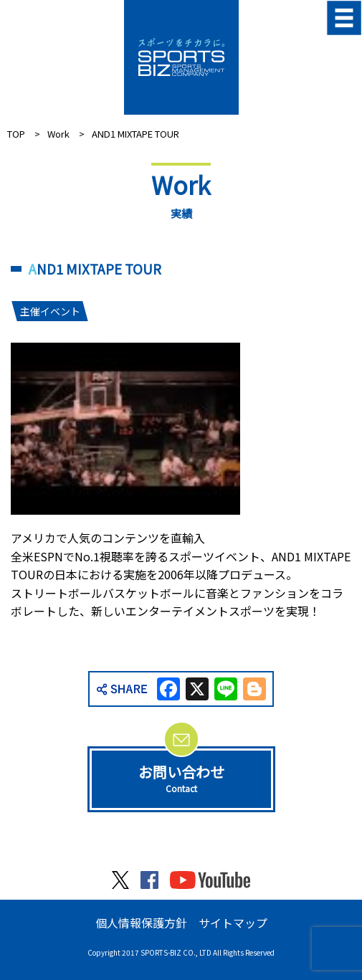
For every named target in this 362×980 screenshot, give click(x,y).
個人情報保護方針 (141, 923)
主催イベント (49, 311)
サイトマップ (233, 923)
